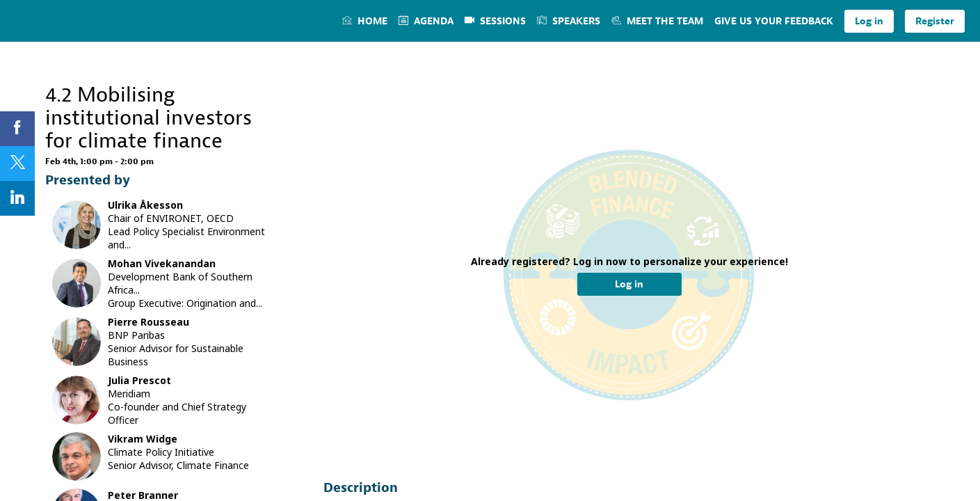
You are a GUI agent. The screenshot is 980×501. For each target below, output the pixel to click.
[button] (869, 21)
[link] (365, 21)
